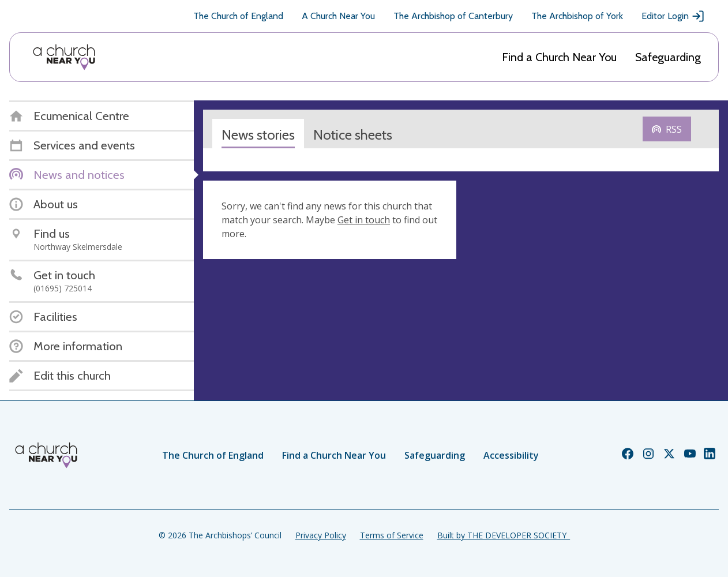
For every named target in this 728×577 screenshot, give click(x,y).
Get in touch (364, 220)
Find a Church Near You (559, 57)
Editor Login (673, 16)
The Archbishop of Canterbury (453, 16)
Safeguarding (668, 57)
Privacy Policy (321, 535)
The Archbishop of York (577, 16)
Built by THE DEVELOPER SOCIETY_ (504, 535)
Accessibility (511, 455)
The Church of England (238, 16)
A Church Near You (338, 16)
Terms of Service (392, 535)
